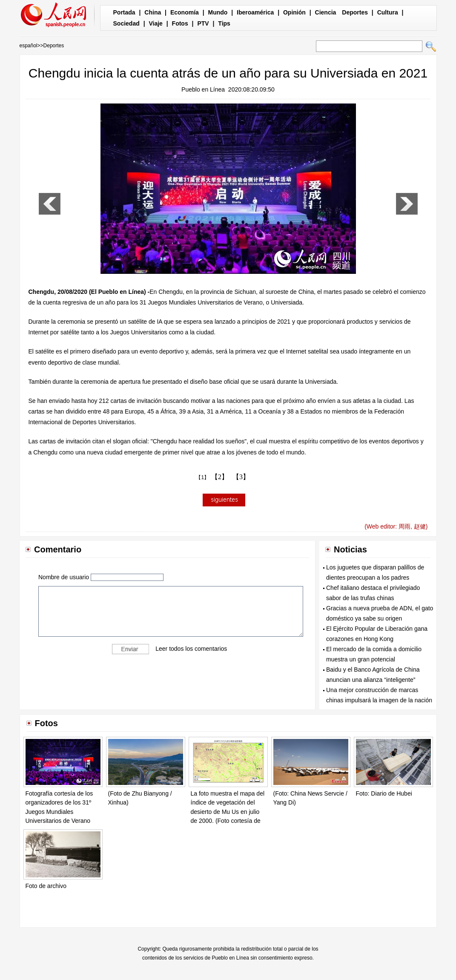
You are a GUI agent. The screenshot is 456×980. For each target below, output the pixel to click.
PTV (203, 23)
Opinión (294, 12)
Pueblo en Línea (203, 89)
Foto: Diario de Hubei (384, 793)
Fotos (180, 23)
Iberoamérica (255, 12)
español (29, 46)
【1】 (202, 477)
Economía (185, 12)
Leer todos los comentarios (191, 649)
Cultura (388, 12)
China (153, 12)
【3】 (241, 477)
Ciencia (326, 12)
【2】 (220, 477)
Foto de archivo (46, 886)
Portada (124, 12)
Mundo (218, 12)
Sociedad (126, 23)
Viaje (155, 23)
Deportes (355, 12)
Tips (224, 23)
